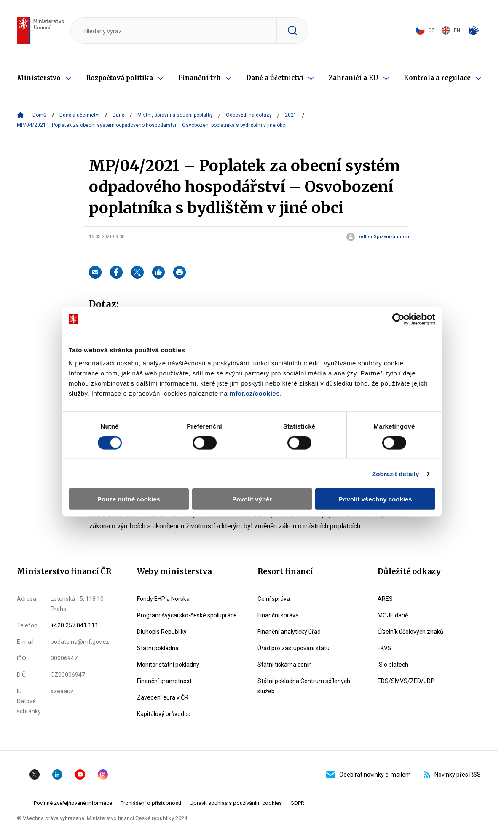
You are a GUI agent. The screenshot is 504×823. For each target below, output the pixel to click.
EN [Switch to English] (451, 30)
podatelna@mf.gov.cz (80, 642)
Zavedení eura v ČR (163, 697)
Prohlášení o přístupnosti (151, 803)
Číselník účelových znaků (410, 632)
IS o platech (393, 665)
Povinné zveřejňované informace (73, 803)
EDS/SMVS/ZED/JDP (406, 681)
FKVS (385, 648)
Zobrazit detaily (396, 473)
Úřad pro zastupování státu (294, 648)
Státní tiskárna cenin (285, 665)
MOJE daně (393, 615)
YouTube (80, 775)
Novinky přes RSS (452, 775)
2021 (291, 115)
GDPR (297, 803)
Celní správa (274, 599)
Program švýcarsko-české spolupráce (187, 615)
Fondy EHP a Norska (163, 599)
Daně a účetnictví (275, 78)
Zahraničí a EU (354, 78)
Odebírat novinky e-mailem (369, 775)
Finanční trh (200, 78)
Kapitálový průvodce (164, 714)
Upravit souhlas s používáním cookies (236, 803)
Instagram (103, 775)
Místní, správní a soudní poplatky (175, 115)
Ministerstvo (39, 78)
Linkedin (57, 775)
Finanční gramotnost (164, 681)
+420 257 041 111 (74, 625)
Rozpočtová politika (119, 78)
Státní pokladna (158, 648)
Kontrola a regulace (437, 78)
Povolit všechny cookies (375, 499)
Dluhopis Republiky (162, 632)
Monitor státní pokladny (168, 665)
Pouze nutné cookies (129, 499)
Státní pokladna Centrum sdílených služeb (304, 686)
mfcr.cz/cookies (255, 393)
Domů (39, 115)
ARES (385, 599)
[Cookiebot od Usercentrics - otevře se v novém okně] (398, 319)
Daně (118, 115)
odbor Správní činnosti (384, 237)
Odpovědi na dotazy (249, 115)
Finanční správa (278, 615)
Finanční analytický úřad (289, 632)
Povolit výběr (252, 499)
